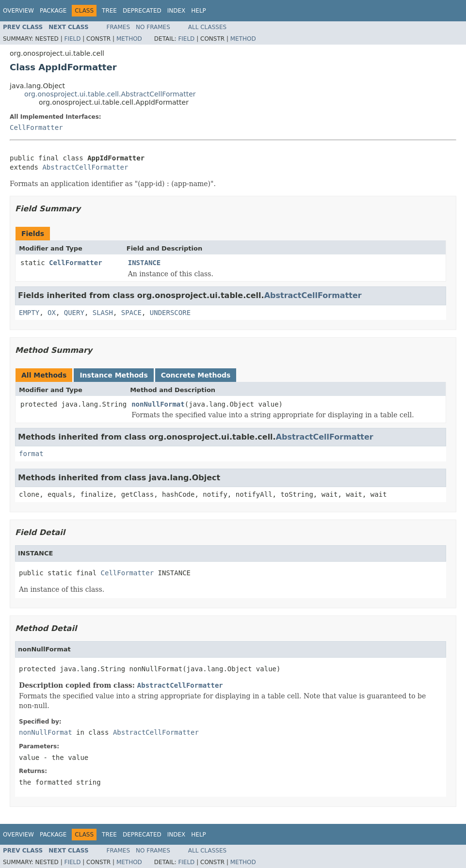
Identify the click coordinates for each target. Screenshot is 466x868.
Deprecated (142, 11)
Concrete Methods (196, 375)
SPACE (131, 313)
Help (199, 11)
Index (177, 11)
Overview (18, 11)
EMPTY (29, 313)
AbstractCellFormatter (85, 167)
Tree (109, 11)
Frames (119, 27)
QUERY (74, 313)
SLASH (103, 313)
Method (129, 39)
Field (72, 39)
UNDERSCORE (170, 313)
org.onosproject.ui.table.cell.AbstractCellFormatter (110, 94)
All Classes (207, 27)
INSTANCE (144, 263)
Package (53, 11)
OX (52, 313)
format (31, 454)
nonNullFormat (158, 404)
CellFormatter (36, 127)
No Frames (153, 27)
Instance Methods (113, 375)
